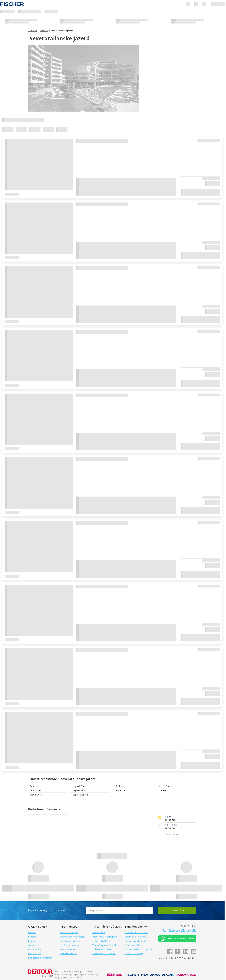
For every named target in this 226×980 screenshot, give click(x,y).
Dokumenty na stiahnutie (104, 954)
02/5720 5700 (182, 930)
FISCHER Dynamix (69, 954)
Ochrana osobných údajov (73, 937)
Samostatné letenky (134, 954)
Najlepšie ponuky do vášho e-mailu (47, 910)
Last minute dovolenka (135, 937)
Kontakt (32, 932)
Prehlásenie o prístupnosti (40, 958)
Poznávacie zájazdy (134, 945)
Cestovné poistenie (69, 932)
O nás (31, 945)
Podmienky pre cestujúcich (105, 937)
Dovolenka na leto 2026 (136, 941)
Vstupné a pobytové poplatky (106, 945)
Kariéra (31, 941)
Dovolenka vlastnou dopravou (139, 949)
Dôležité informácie (102, 949)
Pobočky (32, 937)
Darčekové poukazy (70, 945)
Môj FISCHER (99, 932)
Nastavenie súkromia (70, 941)
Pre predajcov (35, 954)
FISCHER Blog (35, 949)
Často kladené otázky (70, 949)
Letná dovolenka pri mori (136, 932)
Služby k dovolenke (101, 941)
